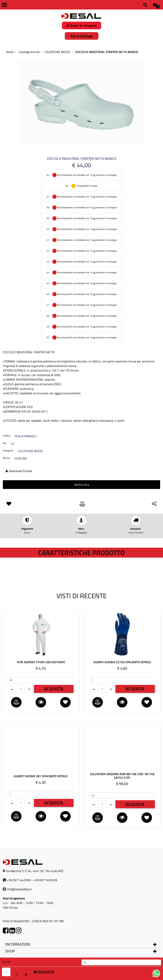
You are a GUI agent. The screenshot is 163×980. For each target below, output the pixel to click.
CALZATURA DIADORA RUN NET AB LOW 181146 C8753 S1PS (122, 776)
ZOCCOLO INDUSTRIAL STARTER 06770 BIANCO (107, 52)
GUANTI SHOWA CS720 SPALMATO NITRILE (122, 662)
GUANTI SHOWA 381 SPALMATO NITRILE (41, 776)
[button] (81, 102)
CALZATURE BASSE (57, 52)
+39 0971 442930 (19, 880)
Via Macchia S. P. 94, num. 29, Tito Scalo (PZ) (34, 871)
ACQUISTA (54, 689)
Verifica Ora (82, 485)
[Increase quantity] (26, 974)
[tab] (81, 944)
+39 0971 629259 (45, 880)
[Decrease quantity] (16, 974)
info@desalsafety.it (19, 889)
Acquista (44, 972)
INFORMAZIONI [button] (18, 944)
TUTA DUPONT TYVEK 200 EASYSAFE (41, 662)
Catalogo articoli (29, 52)
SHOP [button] (10, 951)
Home (10, 52)
